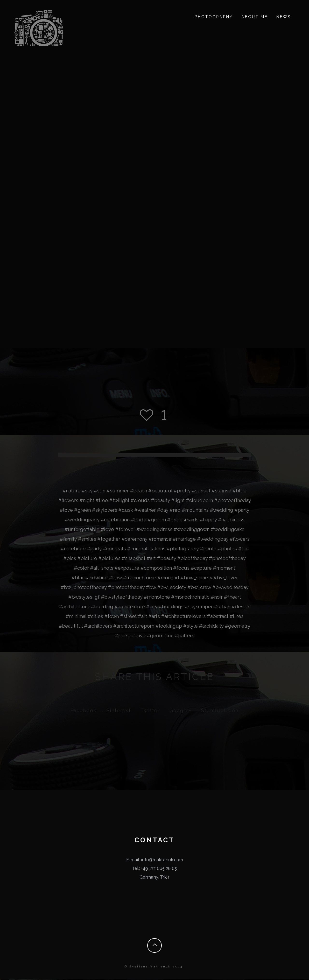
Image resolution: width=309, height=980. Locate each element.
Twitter (150, 711)
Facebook (84, 711)
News (284, 17)
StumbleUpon (220, 711)
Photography (214, 17)
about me (255, 17)
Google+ (180, 711)
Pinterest (119, 711)
